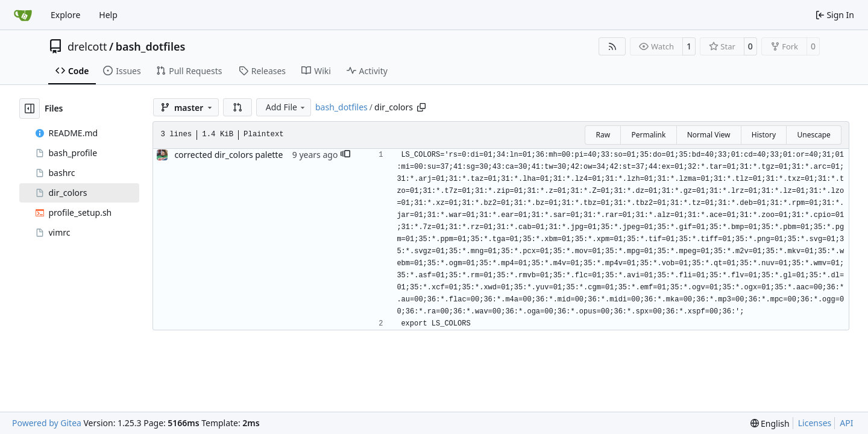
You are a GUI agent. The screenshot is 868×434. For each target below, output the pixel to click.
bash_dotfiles (151, 46)
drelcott (87, 46)
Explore (65, 15)
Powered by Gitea (47, 423)
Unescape (813, 135)
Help (108, 15)
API (846, 423)
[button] (237, 107)
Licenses (815, 423)
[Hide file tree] (30, 108)
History (764, 135)
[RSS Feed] (612, 46)
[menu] (770, 423)
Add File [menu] (286, 107)
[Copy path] (421, 107)
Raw (603, 135)
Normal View (709, 135)
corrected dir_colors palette (228, 155)
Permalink (648, 135)
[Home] (23, 15)
